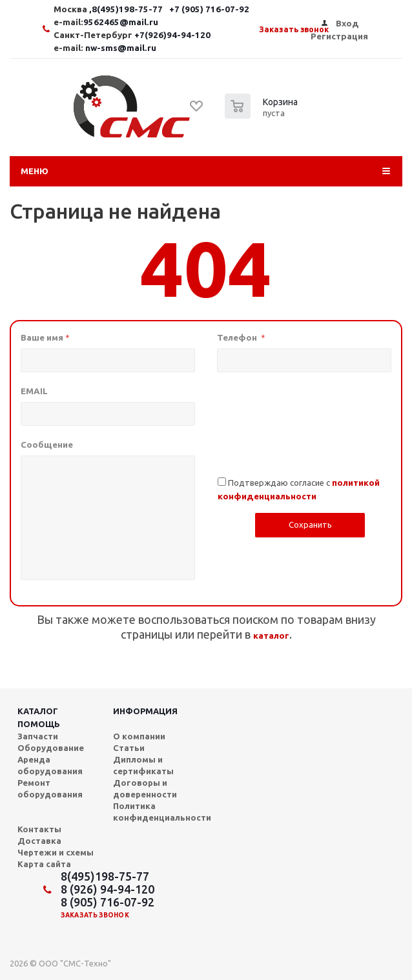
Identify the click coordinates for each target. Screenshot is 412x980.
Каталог (38, 711)
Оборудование (51, 748)
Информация (145, 711)
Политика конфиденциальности (162, 812)
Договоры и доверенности (145, 788)
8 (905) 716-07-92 (108, 902)
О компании (139, 736)
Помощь (39, 724)
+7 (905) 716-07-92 (209, 9)
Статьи (129, 748)
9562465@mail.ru (121, 22)
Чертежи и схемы (56, 852)
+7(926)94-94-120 (172, 35)
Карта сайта (44, 864)
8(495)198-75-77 (105, 876)
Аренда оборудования (50, 765)
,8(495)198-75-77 (127, 9)
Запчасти (38, 736)
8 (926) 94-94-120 (108, 889)
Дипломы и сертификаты (143, 765)
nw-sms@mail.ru (121, 48)
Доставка (39, 841)
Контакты (39, 829)
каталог (271, 636)
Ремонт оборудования (50, 788)
